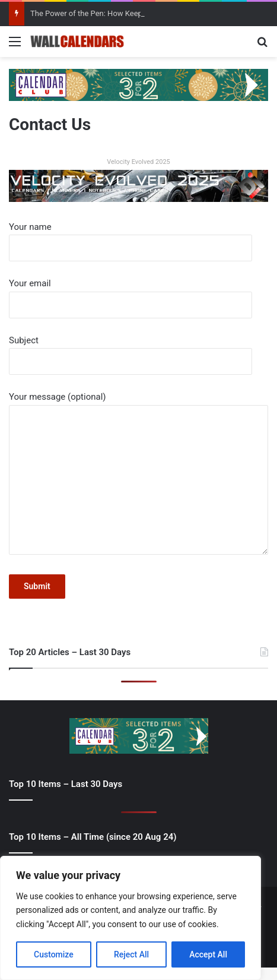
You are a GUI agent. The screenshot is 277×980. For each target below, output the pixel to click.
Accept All (208, 954)
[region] (130, 918)
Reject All (131, 954)
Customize (54, 954)
